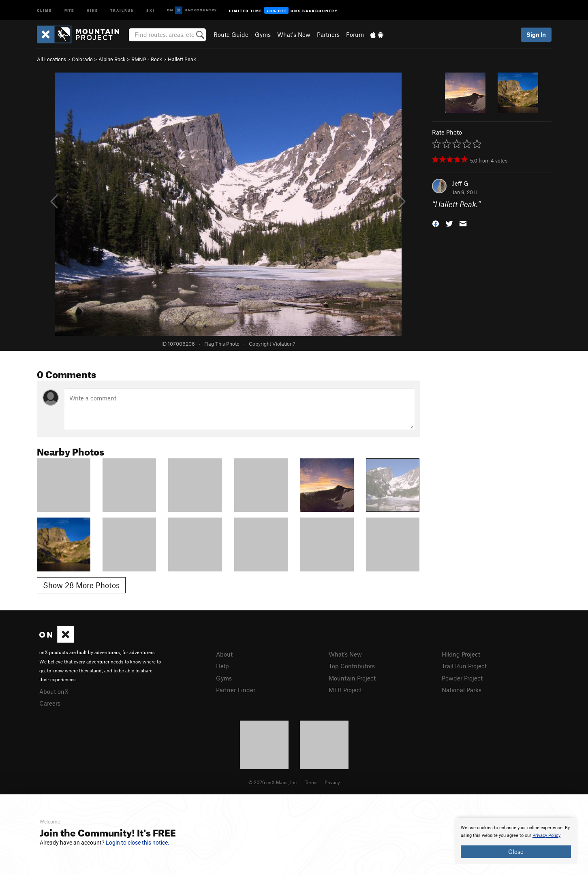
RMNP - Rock (147, 59)
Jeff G (460, 183)
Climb (45, 10)
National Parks (462, 690)
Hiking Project (461, 654)
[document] (516, 841)
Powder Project (462, 678)
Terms (311, 782)
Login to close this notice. (138, 843)
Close (516, 851)
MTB (69, 10)
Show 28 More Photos (81, 585)
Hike (92, 10)
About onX (54, 691)
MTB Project (345, 690)
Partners (328, 34)
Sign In (536, 34)
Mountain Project (352, 678)
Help (222, 666)
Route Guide (231, 34)
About (224, 654)
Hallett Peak (182, 59)
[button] (436, 223)
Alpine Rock (112, 59)
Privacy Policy (546, 835)
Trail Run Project (464, 666)
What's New (294, 34)
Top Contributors (352, 666)
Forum (355, 34)
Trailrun (122, 10)
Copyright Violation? (272, 344)
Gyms (263, 34)
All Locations (51, 59)
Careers (50, 703)
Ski (151, 10)
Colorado (82, 59)
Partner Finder (236, 690)
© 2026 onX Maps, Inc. (273, 782)
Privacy (332, 782)
